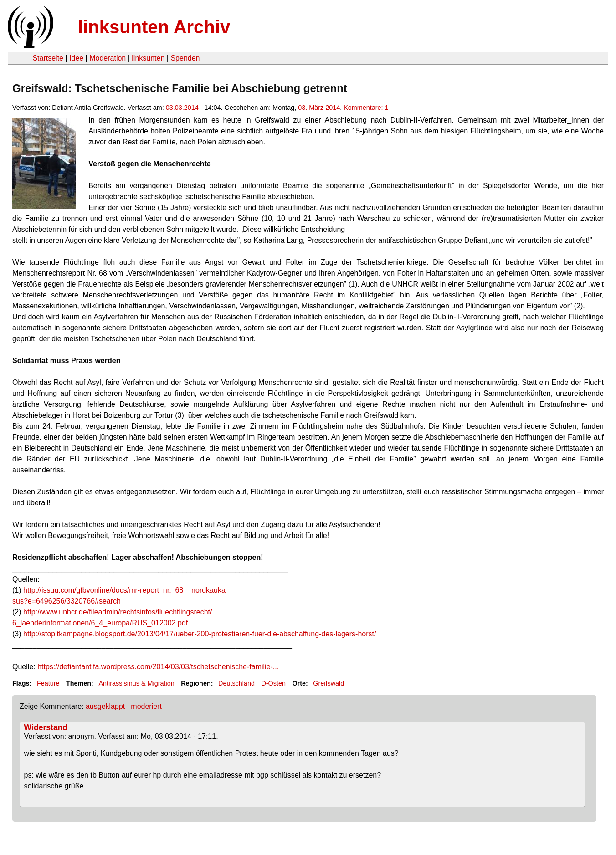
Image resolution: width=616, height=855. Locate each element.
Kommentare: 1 (366, 108)
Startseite (48, 58)
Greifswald (329, 683)
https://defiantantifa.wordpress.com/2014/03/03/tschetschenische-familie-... (158, 667)
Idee (76, 58)
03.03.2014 (182, 108)
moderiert (146, 706)
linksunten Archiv (154, 27)
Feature (48, 683)
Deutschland (236, 683)
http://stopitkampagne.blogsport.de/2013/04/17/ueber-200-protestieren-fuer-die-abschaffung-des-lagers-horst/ (200, 634)
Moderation (108, 58)
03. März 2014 (319, 108)
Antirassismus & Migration (136, 683)
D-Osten (273, 683)
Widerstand (46, 727)
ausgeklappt (105, 706)
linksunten (148, 58)
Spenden (185, 58)
